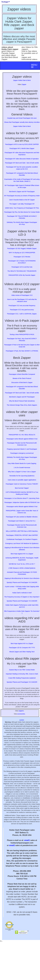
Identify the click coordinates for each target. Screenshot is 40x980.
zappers (21, 711)
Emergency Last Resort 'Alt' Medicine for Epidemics (22, 543)
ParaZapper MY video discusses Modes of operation (22, 159)
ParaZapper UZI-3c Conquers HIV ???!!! (22, 648)
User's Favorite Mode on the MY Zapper (22, 200)
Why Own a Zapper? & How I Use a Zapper (22, 472)
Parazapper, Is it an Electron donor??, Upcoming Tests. (22, 498)
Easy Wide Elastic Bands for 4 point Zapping (22, 463)
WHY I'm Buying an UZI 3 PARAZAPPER (22, 253)
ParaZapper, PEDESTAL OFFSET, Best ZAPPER (22, 535)
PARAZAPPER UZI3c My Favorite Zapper (22, 275)
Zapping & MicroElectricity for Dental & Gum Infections (22, 578)
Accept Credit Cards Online (9, 930)
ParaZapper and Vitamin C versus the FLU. (22, 521)
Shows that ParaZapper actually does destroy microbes (22, 122)
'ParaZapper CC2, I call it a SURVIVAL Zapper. (22, 314)
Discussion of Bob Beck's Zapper (22, 382)
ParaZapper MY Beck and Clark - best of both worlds (22, 163)
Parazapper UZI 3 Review (22, 257)
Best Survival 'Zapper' (22, 488)
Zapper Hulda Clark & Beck (22, 80)
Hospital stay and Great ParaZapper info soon (22, 118)
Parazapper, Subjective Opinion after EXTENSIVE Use (22, 502)
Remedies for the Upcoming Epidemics (22, 476)
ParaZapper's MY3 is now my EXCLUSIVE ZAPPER (22, 144)
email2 (12, 845)
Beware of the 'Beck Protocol (22, 378)
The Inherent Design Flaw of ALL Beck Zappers (22, 405)
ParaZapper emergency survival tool (22, 453)
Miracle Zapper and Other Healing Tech (22, 652)
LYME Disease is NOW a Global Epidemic (22, 568)
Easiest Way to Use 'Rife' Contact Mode (22, 670)
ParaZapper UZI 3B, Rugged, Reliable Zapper (22, 248)
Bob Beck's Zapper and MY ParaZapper (22, 192)
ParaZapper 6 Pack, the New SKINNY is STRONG (22, 351)
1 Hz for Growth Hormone (22, 468)
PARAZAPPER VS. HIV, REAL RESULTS (22, 435)
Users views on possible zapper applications (22, 480)
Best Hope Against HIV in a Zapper (22, 554)
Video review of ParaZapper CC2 (22, 295)
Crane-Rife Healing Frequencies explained (22, 678)
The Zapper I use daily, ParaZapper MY (22, 204)
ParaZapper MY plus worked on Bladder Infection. (22, 517)
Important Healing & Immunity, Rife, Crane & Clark (22, 674)
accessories (21, 714)
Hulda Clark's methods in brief (22, 593)
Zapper (24, 84)
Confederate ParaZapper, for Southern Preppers (22, 539)
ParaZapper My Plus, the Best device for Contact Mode (22, 212)
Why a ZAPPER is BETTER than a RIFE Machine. (22, 531)
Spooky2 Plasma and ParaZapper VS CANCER (22, 582)
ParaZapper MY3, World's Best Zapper (22, 148)
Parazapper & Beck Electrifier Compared (22, 374)
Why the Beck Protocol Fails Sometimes (22, 401)
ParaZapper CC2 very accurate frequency (22, 306)
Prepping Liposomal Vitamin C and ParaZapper (22, 449)
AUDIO (22, 720)
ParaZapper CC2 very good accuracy (22, 310)
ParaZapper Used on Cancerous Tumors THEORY (22, 484)
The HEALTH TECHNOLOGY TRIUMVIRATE (22, 271)
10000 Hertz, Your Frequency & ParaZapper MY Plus (22, 208)
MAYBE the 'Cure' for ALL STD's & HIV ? (22, 564)
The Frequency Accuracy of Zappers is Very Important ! (22, 597)
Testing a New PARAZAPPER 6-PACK (22, 334)
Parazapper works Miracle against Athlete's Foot (22, 439)
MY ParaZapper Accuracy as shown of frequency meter (22, 196)
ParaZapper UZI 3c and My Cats (22, 267)
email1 (27, 840)
